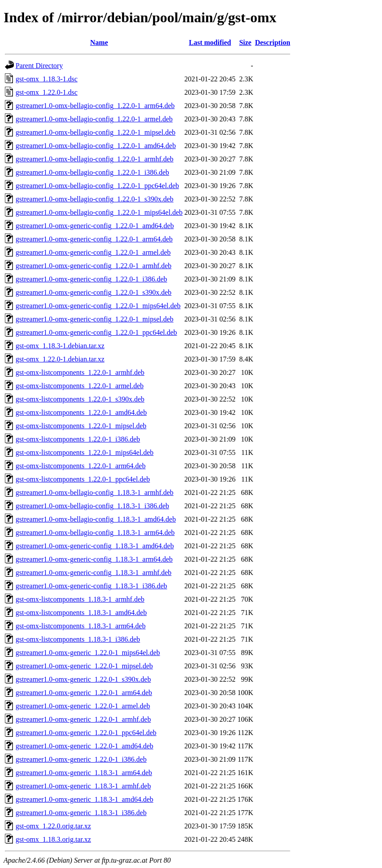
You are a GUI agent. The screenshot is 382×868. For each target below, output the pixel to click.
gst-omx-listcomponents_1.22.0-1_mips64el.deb (85, 452)
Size (245, 42)
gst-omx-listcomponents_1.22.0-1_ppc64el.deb (83, 479)
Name (99, 42)
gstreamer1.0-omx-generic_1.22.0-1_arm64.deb (84, 693)
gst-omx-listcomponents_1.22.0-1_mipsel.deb (81, 426)
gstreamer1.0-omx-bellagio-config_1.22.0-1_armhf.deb (95, 159)
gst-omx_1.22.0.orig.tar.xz (53, 826)
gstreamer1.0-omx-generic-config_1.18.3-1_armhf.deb (93, 573)
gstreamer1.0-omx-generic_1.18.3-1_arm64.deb (84, 773)
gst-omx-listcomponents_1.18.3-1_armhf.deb (80, 599)
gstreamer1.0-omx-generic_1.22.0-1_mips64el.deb (88, 653)
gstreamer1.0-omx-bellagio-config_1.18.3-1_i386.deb (92, 506)
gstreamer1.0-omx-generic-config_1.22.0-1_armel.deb (93, 252)
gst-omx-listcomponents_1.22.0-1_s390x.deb (80, 399)
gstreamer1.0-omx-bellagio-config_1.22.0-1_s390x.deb (95, 199)
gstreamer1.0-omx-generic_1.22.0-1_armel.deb (83, 706)
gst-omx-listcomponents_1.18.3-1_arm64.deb (81, 626)
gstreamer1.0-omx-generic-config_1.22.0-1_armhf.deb (93, 266)
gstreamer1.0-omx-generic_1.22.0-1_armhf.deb (83, 719)
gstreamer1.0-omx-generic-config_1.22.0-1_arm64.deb (94, 239)
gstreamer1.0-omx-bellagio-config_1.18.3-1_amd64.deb (96, 519)
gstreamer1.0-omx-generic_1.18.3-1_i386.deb (81, 813)
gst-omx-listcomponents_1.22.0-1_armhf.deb (80, 372)
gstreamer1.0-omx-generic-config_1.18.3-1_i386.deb (91, 586)
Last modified (210, 42)
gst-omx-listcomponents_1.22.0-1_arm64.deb (81, 466)
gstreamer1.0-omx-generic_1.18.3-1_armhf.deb (83, 786)
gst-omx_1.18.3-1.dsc (47, 79)
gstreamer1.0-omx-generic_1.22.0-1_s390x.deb (83, 679)
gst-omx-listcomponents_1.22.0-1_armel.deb (80, 386)
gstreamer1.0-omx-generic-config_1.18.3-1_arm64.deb (94, 559)
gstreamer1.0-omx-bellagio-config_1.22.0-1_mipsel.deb (95, 132)
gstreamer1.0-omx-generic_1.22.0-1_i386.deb (81, 759)
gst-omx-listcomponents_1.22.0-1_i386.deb (78, 439)
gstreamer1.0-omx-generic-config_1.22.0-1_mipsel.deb (95, 319)
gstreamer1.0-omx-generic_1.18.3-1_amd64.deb (84, 799)
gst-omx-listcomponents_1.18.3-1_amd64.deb (81, 613)
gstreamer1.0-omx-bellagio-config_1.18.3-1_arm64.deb (95, 532)
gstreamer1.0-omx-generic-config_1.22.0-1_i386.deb (91, 279)
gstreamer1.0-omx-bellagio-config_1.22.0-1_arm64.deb (95, 106)
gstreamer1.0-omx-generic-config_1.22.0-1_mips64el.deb (98, 306)
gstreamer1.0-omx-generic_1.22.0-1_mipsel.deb (84, 666)
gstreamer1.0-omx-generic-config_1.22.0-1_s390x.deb (93, 292)
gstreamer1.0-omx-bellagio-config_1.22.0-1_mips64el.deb (99, 212)
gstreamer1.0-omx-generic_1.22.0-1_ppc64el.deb (86, 733)
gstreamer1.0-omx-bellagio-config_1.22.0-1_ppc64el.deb (97, 186)
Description (273, 42)
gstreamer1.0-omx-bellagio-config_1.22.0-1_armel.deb (94, 119)
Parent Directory (39, 66)
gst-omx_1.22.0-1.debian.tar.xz (60, 359)
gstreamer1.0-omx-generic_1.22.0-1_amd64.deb (84, 746)
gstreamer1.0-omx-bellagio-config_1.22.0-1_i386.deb (92, 172)
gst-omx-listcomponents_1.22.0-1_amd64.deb (81, 412)
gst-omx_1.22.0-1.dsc (47, 92)
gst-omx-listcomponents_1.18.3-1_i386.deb (78, 639)
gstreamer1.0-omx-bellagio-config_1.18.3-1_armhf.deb (95, 492)
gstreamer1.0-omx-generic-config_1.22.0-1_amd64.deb (95, 226)
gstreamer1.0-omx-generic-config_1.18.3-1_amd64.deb (95, 546)
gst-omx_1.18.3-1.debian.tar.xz (60, 346)
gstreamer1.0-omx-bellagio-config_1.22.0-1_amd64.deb (96, 146)
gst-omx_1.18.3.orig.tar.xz (53, 839)
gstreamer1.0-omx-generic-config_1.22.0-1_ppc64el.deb (96, 332)
